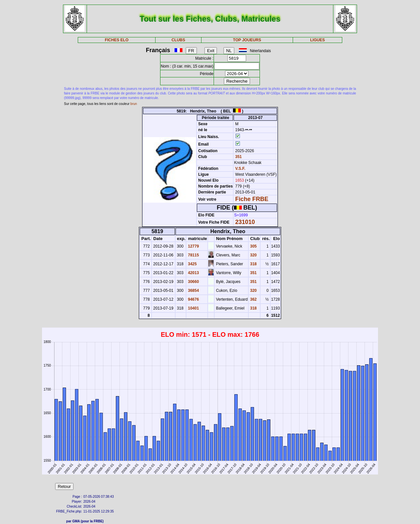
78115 (193, 255)
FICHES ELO (116, 40)
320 (253, 255)
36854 (193, 291)
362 (253, 299)
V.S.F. (240, 169)
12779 (193, 246)
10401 (193, 308)
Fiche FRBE (252, 199)
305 (253, 246)
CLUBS (178, 40)
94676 (193, 299)
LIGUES (317, 40)
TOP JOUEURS (247, 40)
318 (253, 264)
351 (238, 157)
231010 (245, 222)
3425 (192, 264)
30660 (193, 282)
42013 (193, 273)
